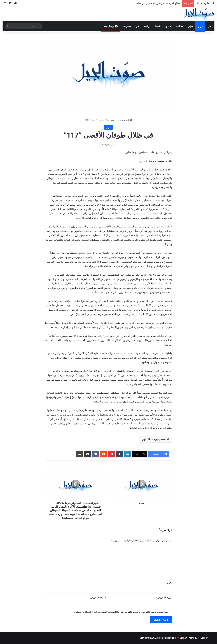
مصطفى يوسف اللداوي (155, 439)
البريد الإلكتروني (164, 598)
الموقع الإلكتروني (98, 598)
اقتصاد (157, 26)
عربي (200, 26)
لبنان (210, 26)
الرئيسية (127, 120)
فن (137, 26)
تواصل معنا (111, 26)
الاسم (169, 583)
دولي (190, 26)
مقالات (180, 26)
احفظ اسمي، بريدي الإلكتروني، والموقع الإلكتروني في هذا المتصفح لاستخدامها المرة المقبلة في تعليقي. (122, 612)
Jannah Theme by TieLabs (193, 638)
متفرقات (127, 26)
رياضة (147, 26)
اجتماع (168, 26)
